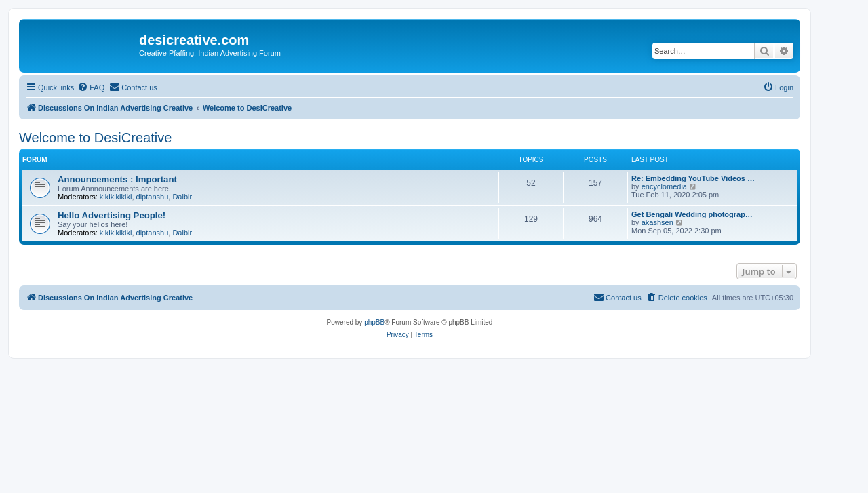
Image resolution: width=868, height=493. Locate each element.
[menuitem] (91, 87)
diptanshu (153, 197)
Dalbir (182, 197)
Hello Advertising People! (112, 215)
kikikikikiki (116, 197)
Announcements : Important (117, 179)
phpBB (374, 322)
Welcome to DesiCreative (95, 138)
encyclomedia (664, 186)
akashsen (657, 222)
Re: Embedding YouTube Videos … (693, 178)
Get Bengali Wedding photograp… (692, 214)
